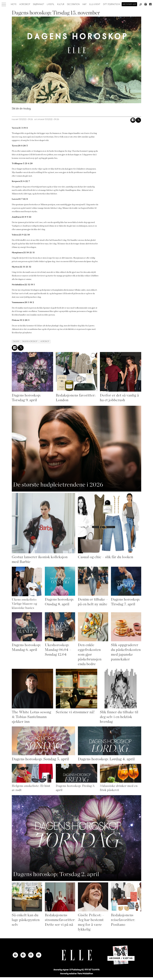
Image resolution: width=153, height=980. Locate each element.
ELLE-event (95, 4)
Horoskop (25, 4)
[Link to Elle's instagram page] (15, 955)
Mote (14, 4)
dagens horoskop (30, 341)
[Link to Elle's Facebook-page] (23, 955)
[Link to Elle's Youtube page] (31, 955)
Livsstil (51, 4)
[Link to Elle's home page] (77, 955)
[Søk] (141, 5)
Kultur (61, 4)
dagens (16, 341)
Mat (85, 4)
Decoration (73, 4)
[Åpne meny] (4, 4)
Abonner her (129, 4)
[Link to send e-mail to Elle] (39, 955)
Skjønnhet (39, 4)
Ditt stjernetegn (112, 4)
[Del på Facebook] (133, 120)
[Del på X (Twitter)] (138, 120)
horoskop (45, 341)
